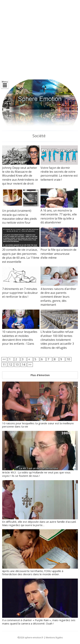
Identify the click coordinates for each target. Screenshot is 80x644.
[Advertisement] (40, 40)
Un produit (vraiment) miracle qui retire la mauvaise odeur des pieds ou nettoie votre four (19, 217)
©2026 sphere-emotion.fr (30, 638)
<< (4, 359)
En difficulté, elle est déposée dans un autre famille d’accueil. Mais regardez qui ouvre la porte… (40, 522)
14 (23, 365)
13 (17, 365)
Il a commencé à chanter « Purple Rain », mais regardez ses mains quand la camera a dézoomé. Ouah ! (40, 620)
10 (68, 359)
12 (11, 365)
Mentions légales (54, 638)
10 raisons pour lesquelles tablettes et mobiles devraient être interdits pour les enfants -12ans (20, 338)
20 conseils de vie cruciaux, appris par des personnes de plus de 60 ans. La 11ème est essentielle (21, 256)
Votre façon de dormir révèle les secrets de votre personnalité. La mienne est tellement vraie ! (59, 174)
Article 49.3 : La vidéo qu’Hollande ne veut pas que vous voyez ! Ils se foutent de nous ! (40, 472)
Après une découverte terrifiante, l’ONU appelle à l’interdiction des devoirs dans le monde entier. (40, 571)
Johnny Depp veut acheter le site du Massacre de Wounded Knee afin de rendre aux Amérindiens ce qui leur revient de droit (20, 176)
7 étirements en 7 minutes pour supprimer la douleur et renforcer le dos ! (20, 293)
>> (30, 365)
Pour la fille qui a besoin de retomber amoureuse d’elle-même (58, 254)
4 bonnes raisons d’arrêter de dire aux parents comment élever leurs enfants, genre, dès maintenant (58, 297)
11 (4, 365)
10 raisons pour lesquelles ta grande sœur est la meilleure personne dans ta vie (40, 423)
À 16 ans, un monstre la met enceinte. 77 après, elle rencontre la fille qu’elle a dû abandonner (59, 216)
